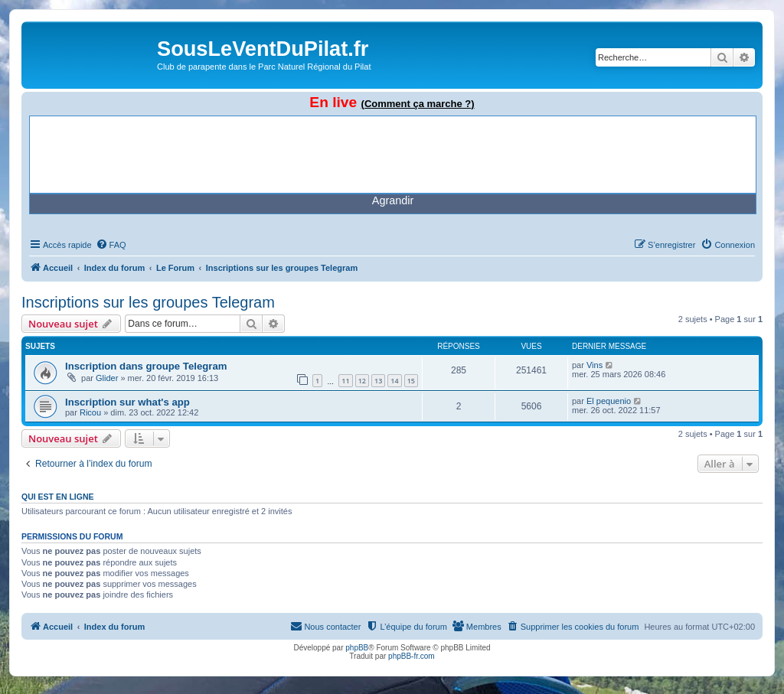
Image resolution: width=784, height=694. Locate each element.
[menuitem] (111, 245)
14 (394, 381)
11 (345, 381)
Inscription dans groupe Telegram (146, 366)
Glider (107, 378)
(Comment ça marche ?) (418, 104)
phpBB (357, 648)
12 (362, 381)
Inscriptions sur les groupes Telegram (148, 302)
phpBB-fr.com (412, 656)
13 (378, 381)
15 (411, 381)
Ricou (90, 412)
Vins (595, 365)
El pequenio (609, 401)
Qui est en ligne (58, 497)
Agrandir (393, 200)
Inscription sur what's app (127, 402)
